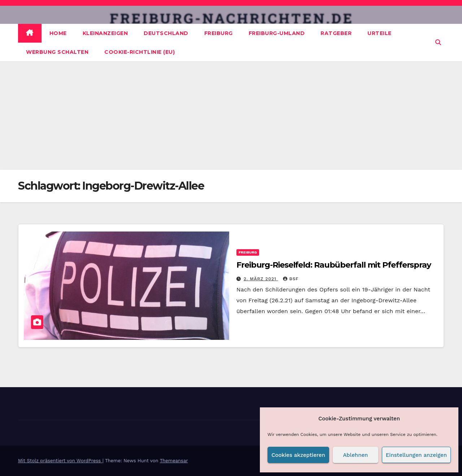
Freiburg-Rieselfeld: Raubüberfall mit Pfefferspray (334, 265)
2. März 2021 (261, 279)
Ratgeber (336, 33)
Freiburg (219, 33)
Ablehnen (355, 455)
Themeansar (174, 461)
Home (58, 33)
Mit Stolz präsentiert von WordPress (60, 461)
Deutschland (166, 33)
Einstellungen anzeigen (416, 455)
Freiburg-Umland (277, 33)
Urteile (380, 33)
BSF (291, 279)
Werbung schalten (57, 52)
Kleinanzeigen (105, 33)
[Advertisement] (231, 116)
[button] (438, 42)
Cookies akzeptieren (298, 455)
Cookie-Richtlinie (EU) (140, 52)
